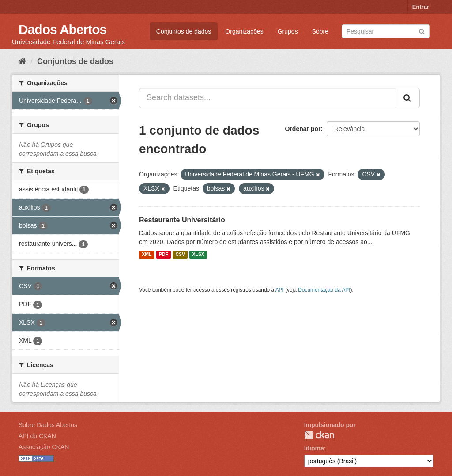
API (280, 290)
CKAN (319, 435)
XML (147, 255)
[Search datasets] (386, 31)
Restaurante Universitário (182, 220)
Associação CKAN (44, 447)
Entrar (421, 7)
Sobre (320, 31)
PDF (164, 255)
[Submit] (422, 31)
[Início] (22, 61)
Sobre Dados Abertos (48, 425)
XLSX (198, 255)
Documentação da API (324, 290)
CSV (180, 255)
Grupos (288, 31)
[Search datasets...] (268, 98)
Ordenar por (303, 129)
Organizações (244, 31)
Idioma (314, 448)
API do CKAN (37, 436)
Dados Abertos (62, 29)
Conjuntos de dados (184, 31)
